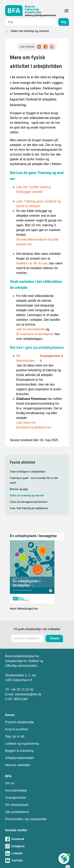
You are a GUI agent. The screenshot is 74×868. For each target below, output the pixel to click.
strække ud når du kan (32, 263)
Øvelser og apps (19, 489)
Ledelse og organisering (22, 744)
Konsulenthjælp (16, 790)
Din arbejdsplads (17, 805)
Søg (64, 22)
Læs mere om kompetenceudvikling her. (34, 425)
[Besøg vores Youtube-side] (37, 860)
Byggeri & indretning (19, 751)
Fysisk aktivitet (22, 462)
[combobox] (30, 22)
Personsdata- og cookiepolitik (26, 819)
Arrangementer (16, 798)
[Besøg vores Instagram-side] (37, 846)
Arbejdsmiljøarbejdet (20, 758)
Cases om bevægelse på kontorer (29, 502)
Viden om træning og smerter (30, 31)
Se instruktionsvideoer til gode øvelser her (37, 242)
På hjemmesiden (40, 358)
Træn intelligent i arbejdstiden (28, 472)
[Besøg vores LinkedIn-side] (37, 853)
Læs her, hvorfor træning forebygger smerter (33, 189)
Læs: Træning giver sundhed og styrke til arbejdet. (38, 204)
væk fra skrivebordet (30, 329)
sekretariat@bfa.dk (28, 694)
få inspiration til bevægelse (35, 334)
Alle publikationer (17, 812)
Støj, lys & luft (15, 736)
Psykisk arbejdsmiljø (19, 722)
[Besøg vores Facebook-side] (37, 839)
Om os (10, 783)
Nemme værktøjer (18, 765)
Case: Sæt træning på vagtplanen (29, 508)
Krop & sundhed (16, 729)
